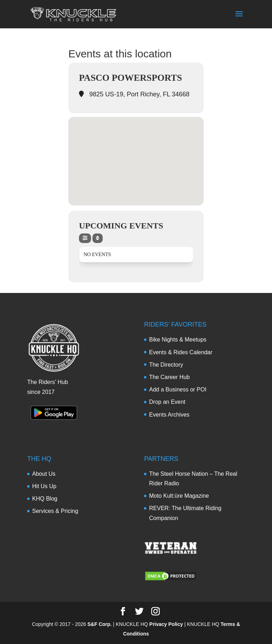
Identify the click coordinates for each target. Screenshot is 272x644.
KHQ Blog (45, 499)
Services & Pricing (55, 511)
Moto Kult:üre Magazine (179, 496)
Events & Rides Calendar (181, 352)
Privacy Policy (166, 624)
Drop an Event (167, 402)
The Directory (166, 365)
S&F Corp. (100, 624)
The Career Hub (169, 377)
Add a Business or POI (178, 389)
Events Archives (169, 415)
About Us (44, 474)
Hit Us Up (44, 486)
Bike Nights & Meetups (178, 340)
